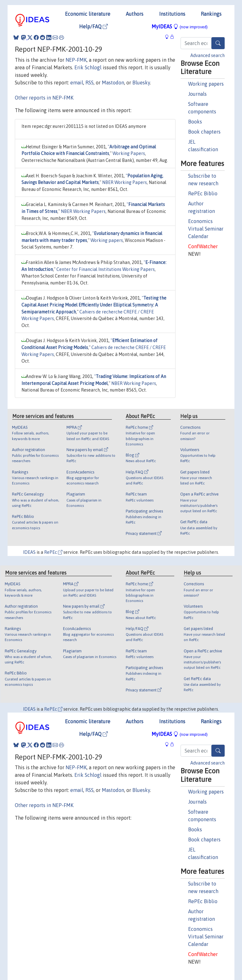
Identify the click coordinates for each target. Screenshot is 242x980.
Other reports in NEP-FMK (44, 98)
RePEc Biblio (203, 193)
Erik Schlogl (88, 67)
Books (195, 122)
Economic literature (88, 14)
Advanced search (207, 55)
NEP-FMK (76, 60)
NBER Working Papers (124, 182)
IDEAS (29, 552)
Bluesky (141, 83)
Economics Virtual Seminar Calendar (206, 229)
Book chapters (204, 132)
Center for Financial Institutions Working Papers (106, 269)
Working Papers (129, 153)
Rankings (211, 14)
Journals (197, 94)
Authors (135, 14)
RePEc (53, 552)
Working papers (206, 84)
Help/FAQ (93, 26)
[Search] (218, 43)
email (77, 83)
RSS (89, 83)
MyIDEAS (180, 26)
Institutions (172, 14)
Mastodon (113, 83)
